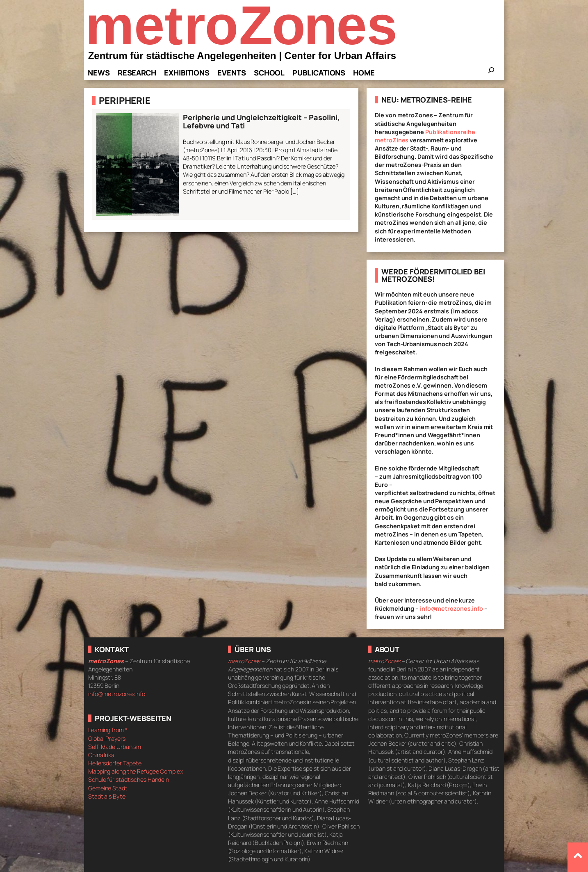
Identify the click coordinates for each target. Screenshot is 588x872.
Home (364, 73)
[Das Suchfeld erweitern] (491, 73)
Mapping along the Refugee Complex (136, 771)
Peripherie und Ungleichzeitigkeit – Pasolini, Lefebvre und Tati (261, 122)
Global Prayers (107, 738)
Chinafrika (101, 755)
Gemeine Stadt (108, 788)
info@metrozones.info (451, 608)
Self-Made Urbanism (115, 747)
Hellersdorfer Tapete (115, 763)
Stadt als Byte (107, 796)
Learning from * (108, 730)
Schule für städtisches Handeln (129, 780)
